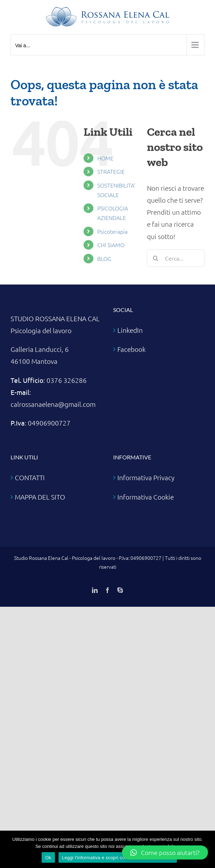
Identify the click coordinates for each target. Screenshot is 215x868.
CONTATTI (30, 477)
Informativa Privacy (146, 477)
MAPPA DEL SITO (40, 497)
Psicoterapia (112, 231)
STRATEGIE (111, 171)
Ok (48, 858)
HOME (105, 158)
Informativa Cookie (146, 497)
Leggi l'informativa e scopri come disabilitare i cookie (118, 858)
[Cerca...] (176, 258)
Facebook (131, 349)
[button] (165, 852)
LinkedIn (130, 330)
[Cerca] (156, 258)
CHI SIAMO (111, 245)
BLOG (104, 258)
